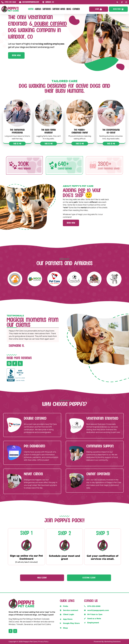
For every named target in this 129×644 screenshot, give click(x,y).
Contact (76, 9)
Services (47, 9)
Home (31, 9)
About (38, 9)
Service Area (59, 9)
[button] (117, 2)
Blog (69, 9)
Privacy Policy (43, 641)
